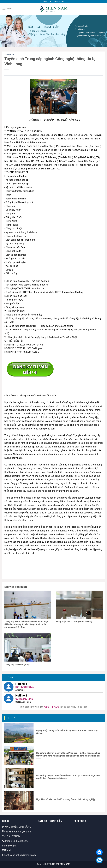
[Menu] (7, 9)
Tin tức (11, 718)
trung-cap (10, 55)
